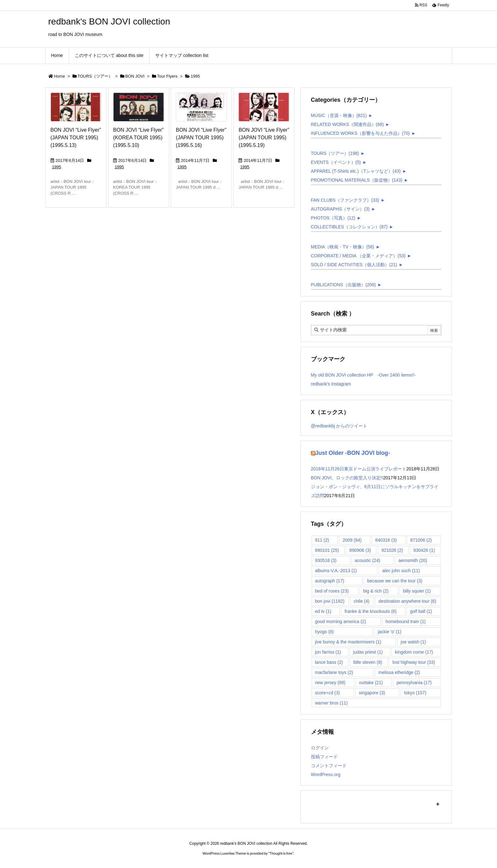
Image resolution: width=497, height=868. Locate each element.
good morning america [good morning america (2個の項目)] (341, 621)
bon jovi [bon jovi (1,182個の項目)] (330, 601)
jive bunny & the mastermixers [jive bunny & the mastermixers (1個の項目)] (348, 642)
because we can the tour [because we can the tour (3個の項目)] (395, 581)
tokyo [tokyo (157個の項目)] (415, 693)
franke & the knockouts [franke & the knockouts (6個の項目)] (371, 611)
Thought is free (281, 853)
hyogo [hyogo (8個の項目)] (324, 632)
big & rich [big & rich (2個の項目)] (376, 591)
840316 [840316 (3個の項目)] (386, 540)
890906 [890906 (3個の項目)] (360, 550)
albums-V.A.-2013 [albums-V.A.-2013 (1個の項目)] (336, 571)
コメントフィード (329, 766)
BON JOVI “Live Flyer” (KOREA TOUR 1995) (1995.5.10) (138, 138)
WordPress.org (326, 774)
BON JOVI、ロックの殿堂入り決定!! (347, 478)
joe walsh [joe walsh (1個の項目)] (413, 642)
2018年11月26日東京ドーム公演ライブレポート (359, 469)
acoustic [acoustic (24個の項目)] (368, 560)
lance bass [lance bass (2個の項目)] (329, 662)
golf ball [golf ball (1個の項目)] (421, 611)
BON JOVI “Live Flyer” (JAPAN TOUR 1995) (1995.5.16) (201, 138)
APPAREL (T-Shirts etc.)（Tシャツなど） (356, 171)
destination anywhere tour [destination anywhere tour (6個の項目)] (407, 601)
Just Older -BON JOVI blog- (353, 453)
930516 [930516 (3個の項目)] (326, 560)
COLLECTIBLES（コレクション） (349, 227)
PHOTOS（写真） (333, 218)
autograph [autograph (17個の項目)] (330, 581)
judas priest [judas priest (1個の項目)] (368, 652)
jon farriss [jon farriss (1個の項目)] (328, 652)
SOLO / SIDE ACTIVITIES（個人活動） (354, 265)
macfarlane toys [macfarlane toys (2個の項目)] (334, 672)
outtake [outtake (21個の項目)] (371, 683)
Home (60, 76)
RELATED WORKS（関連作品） (347, 124)
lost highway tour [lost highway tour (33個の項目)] (414, 662)
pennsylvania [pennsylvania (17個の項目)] (414, 683)
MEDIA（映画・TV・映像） (343, 247)
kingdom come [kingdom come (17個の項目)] (414, 652)
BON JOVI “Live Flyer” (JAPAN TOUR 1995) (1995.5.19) (264, 138)
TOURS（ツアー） (95, 76)
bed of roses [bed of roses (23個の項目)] (332, 591)
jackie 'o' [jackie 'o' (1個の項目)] (390, 632)
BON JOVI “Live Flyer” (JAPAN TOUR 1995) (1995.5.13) (76, 138)
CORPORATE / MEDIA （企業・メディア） (358, 256)
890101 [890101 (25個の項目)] (327, 550)
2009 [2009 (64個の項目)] (352, 540)
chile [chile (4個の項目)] (362, 601)
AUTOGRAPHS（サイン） (340, 209)
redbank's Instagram (331, 384)
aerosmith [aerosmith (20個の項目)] (413, 560)
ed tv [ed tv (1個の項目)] (323, 611)
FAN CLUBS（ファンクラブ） (345, 200)
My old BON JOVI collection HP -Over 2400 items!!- (363, 375)
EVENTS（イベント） (336, 162)
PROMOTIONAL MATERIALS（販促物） (357, 180)
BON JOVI (135, 76)
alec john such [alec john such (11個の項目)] (401, 571)
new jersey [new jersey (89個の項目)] (330, 683)
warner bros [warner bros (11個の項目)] (331, 703)
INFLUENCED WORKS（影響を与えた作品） (360, 133)
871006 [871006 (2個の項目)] (421, 540)
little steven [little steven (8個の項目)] (368, 662)
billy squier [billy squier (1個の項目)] (417, 591)
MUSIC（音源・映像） (339, 115)
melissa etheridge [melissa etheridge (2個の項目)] (399, 672)
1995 (57, 167)
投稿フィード (324, 757)
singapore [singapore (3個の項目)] (372, 693)
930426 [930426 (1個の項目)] (424, 550)
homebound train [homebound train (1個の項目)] (406, 621)
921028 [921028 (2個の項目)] (392, 550)
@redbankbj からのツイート (339, 426)
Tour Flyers (167, 76)
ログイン (320, 748)
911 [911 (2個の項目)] (322, 540)
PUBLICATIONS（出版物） (343, 285)
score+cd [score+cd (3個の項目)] (328, 693)
